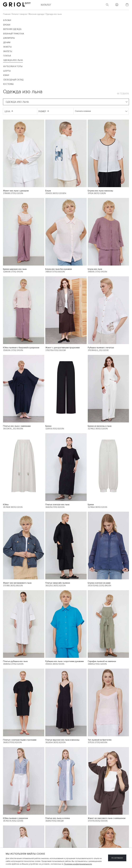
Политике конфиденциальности (78, 864)
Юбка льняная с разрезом (15, 819)
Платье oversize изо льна (57, 505)
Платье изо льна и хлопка (58, 819)
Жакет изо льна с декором (16, 191)
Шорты (7, 71)
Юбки (6, 75)
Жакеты (7, 47)
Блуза (48, 191)
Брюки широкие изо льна (15, 269)
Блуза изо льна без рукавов (59, 269)
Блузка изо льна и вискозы (100, 191)
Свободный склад (13, 80)
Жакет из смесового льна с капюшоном (107, 819)
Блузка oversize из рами (99, 583)
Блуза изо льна (95, 269)
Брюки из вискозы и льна (100, 426)
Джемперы (9, 38)
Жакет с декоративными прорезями (62, 348)
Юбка (6, 505)
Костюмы (8, 84)
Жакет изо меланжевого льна (17, 583)
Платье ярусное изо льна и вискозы (62, 740)
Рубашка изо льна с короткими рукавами (65, 661)
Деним (7, 42)
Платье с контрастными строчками (20, 740)
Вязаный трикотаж (14, 34)
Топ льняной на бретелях (100, 740)
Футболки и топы (13, 66)
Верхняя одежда (12, 29)
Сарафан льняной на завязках (102, 661)
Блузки (7, 20)
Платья (7, 56)
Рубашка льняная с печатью (101, 348)
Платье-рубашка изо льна (15, 661)
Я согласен (117, 858)
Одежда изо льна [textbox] (17, 102)
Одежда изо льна (13, 60)
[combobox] (66, 102)
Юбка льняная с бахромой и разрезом (21, 348)
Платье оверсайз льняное (58, 583)
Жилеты (8, 51)
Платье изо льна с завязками (17, 426)
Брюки (7, 25)
